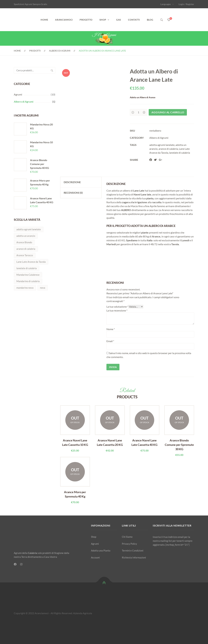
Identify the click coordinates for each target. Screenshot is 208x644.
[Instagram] (21, 564)
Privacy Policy (129, 544)
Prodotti (35, 51)
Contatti (134, 20)
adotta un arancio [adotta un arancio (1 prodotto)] (26, 236)
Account (95, 557)
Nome (111, 329)
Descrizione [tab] (72, 182)
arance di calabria (168, 149)
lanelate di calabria (180, 153)
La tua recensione (117, 310)
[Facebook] (15, 564)
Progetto (86, 20)
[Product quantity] (138, 112)
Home (44, 20)
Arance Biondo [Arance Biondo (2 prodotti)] (24, 242)
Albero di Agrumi (60, 51)
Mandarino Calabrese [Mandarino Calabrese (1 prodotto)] (28, 275)
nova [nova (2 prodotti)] (43, 288)
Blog (150, 20)
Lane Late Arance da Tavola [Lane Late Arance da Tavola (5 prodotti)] (31, 262)
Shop (103, 20)
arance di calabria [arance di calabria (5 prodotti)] (26, 249)
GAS (119, 20)
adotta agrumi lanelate (162, 145)
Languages (166, 4)
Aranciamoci (64, 20)
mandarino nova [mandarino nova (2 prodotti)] (25, 288)
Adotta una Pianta (101, 550)
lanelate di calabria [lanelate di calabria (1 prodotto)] (27, 268)
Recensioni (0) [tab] (73, 193)
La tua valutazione (117, 307)
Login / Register (186, 4)
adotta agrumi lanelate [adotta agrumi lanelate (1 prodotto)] (29, 229)
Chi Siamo (127, 537)
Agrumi (18, 94)
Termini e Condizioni (133, 550)
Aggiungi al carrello (168, 112)
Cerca (52, 70)
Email (110, 341)
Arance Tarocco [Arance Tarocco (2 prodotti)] (25, 255)
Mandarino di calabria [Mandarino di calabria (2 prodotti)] (28, 281)
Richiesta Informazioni (134, 557)
